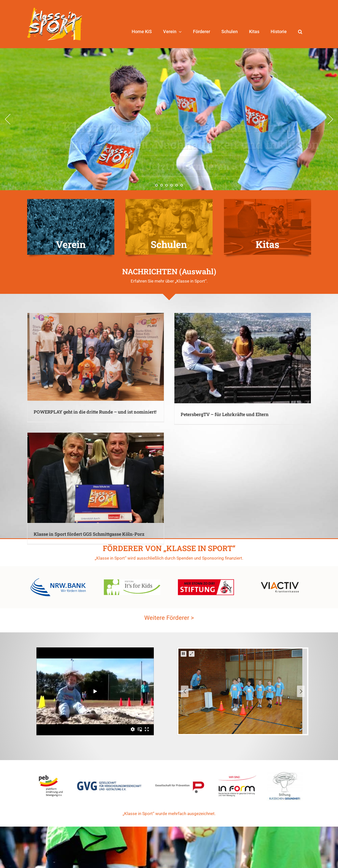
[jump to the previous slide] (8, 119)
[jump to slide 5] (177, 185)
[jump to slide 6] (182, 185)
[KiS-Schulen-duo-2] (169, 201)
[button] (300, 32)
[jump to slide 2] (162, 185)
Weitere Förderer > (169, 528)
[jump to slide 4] (172, 185)
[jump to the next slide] (330, 119)
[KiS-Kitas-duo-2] (268, 201)
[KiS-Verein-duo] (71, 201)
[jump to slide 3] (167, 185)
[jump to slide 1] (157, 185)
